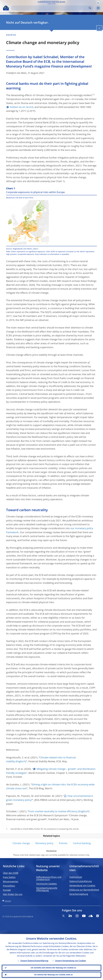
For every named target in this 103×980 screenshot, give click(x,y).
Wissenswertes (11, 881)
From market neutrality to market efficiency (53, 811)
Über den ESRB (11, 873)
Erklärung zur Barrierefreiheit (84, 890)
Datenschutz (76, 877)
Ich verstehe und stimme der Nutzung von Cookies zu (53, 968)
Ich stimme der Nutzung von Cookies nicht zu (53, 975)
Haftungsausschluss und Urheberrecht (49, 878)
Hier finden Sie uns (13, 894)
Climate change (21, 843)
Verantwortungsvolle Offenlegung (47, 889)
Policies (63, 843)
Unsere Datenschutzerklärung (34, 960)
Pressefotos (9, 886)
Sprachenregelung (79, 894)
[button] (98, 3)
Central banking (82, 843)
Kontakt (7, 890)
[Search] (50, 8)
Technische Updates (46, 884)
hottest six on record (22, 107)
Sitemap (8, 901)
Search (90, 8)
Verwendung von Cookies (82, 885)
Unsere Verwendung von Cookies (71, 960)
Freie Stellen (9, 877)
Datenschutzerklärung (81, 881)
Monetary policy (44, 843)
